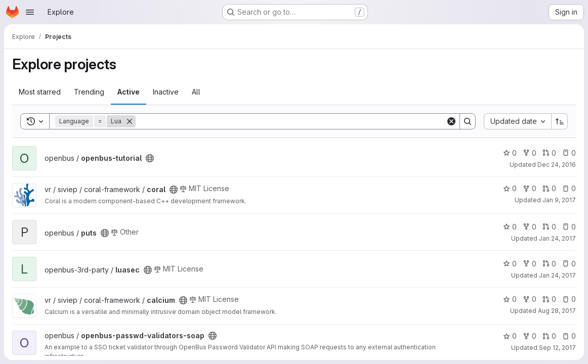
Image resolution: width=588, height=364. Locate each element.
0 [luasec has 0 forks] (530, 264)
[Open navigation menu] (30, 12)
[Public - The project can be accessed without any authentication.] (150, 158)
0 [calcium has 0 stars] (510, 299)
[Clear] (451, 121)
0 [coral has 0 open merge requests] (549, 188)
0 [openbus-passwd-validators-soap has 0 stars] (510, 336)
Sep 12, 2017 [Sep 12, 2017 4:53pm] (557, 348)
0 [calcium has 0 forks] (530, 299)
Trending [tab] (89, 92)
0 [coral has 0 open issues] (569, 188)
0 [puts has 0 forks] (530, 227)
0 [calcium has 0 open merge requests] (549, 299)
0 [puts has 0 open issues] (569, 227)
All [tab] (196, 92)
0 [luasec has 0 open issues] (569, 264)
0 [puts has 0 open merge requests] (549, 227)
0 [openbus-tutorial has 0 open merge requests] (549, 153)
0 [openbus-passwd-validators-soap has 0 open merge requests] (549, 336)
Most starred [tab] (40, 92)
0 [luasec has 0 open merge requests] (549, 264)
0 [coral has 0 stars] (510, 188)
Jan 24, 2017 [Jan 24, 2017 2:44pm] (557, 275)
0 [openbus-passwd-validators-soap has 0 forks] (530, 336)
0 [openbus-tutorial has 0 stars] (510, 153)
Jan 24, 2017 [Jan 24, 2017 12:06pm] (557, 238)
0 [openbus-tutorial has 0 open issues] (569, 153)
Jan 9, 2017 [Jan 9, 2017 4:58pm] (559, 200)
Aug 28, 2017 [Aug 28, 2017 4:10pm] (557, 311)
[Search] (291, 121)
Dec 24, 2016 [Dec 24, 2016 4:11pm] (557, 165)
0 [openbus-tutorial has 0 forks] (530, 153)
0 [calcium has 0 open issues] (569, 299)
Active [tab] (129, 92)
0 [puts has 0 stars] (510, 227)
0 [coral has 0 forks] (530, 188)
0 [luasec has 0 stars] (510, 264)
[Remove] (130, 121)
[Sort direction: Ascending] (560, 121)
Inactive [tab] (166, 92)
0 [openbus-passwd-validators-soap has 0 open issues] (569, 336)
